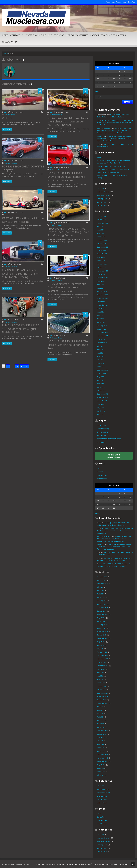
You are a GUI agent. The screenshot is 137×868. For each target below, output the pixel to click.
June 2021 (100, 350)
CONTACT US (17, 35)
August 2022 (101, 309)
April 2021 (100, 356)
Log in (99, 468)
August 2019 (101, 377)
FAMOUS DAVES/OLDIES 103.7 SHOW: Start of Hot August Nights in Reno (21, 331)
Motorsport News (11, 166)
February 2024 (102, 264)
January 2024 (101, 267)
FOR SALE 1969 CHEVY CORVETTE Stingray (23, 171)
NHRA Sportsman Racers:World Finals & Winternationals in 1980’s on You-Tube (67, 290)
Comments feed (103, 475)
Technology (101, 136)
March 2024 (101, 261)
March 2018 (101, 411)
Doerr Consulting (36, 35)
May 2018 (100, 408)
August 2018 (101, 404)
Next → (24, 369)
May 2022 (100, 315)
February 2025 (102, 240)
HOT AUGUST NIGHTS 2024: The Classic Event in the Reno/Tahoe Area (68, 347)
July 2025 (100, 226)
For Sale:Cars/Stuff (77, 35)
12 (17, 369)
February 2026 (102, 216)
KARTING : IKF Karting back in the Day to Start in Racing (23, 223)
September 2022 (103, 305)
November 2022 (102, 298)
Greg (99, 558)
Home (5, 35)
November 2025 (102, 223)
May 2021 (100, 353)
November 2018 (102, 397)
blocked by (114, 456)
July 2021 (100, 346)
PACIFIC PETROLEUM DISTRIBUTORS (108, 35)
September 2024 (103, 254)
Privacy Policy (10, 42)
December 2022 (102, 295)
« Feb (97, 91)
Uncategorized (10, 117)
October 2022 (102, 302)
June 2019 (100, 384)
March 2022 (101, 322)
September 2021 (103, 343)
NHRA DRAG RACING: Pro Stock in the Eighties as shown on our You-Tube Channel (68, 124)
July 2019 (100, 380)
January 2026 (101, 220)
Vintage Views (102, 206)
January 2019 (101, 391)
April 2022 (100, 319)
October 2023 (102, 274)
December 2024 (102, 247)
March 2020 (101, 367)
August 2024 (101, 257)
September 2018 (103, 401)
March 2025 (101, 237)
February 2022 (102, 326)
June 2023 (100, 285)
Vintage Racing (102, 202)
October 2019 (102, 373)
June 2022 (100, 312)
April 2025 (100, 233)
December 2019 (102, 370)
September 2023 (103, 278)
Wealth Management (104, 128)
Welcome (8, 121)
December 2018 (102, 394)
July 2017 (100, 414)
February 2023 (102, 291)
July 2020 (100, 360)
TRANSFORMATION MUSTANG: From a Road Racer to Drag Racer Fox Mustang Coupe (68, 235)
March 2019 (101, 387)
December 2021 (102, 332)
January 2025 (101, 244)
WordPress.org (102, 479)
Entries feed (101, 472)
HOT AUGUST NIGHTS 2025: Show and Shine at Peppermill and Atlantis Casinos (66, 179)
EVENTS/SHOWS (56, 35)
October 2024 (102, 250)
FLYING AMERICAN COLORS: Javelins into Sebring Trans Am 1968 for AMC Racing (21, 276)
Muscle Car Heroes (104, 195)
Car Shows (101, 188)
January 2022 (101, 329)
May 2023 (100, 288)
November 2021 (102, 336)
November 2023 (102, 271)
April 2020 (100, 363)
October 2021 (102, 339)
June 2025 (100, 230)
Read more (7, 132)
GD (5, 115)
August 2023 (101, 281)
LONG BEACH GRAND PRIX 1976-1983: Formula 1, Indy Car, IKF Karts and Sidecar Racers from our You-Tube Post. (115, 123)
